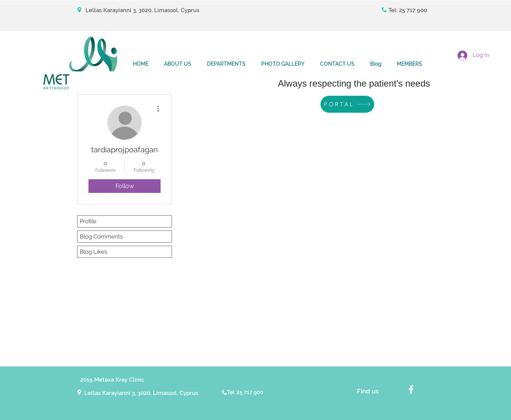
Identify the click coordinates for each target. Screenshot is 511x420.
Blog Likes (93, 252)
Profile (88, 221)
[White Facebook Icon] (411, 389)
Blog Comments (101, 237)
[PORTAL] (347, 104)
